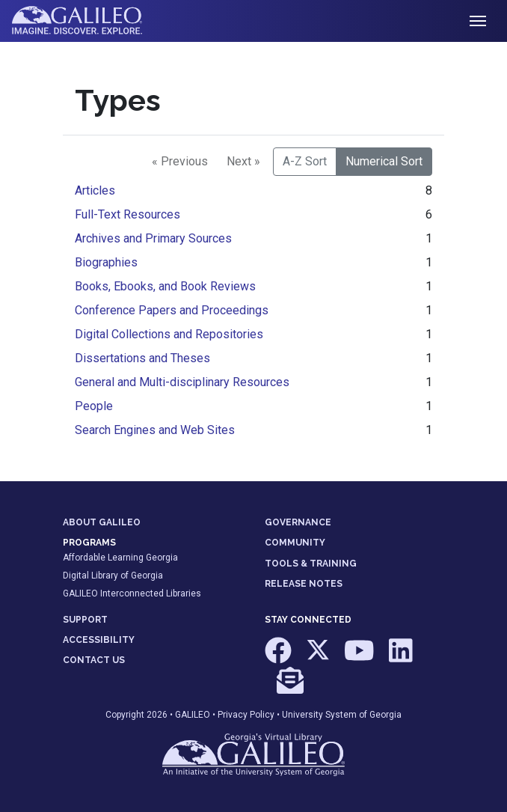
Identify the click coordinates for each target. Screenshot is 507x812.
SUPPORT (85, 620)
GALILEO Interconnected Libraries (132, 593)
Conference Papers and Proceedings (172, 310)
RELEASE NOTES (304, 584)
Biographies (106, 262)
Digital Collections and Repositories (169, 334)
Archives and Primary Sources (153, 238)
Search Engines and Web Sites (155, 430)
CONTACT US (94, 660)
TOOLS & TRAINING (311, 564)
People (94, 406)
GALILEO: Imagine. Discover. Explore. (89, 21)
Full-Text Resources (127, 214)
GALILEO (193, 715)
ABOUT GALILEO (102, 522)
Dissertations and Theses (142, 358)
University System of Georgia (342, 715)
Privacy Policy (246, 715)
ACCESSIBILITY (99, 640)
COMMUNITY (295, 543)
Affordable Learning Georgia (120, 558)
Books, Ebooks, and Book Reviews (165, 286)
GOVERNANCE (298, 522)
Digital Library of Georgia (113, 576)
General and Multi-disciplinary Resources (182, 382)
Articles (95, 190)
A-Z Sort (305, 161)
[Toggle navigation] (478, 21)
